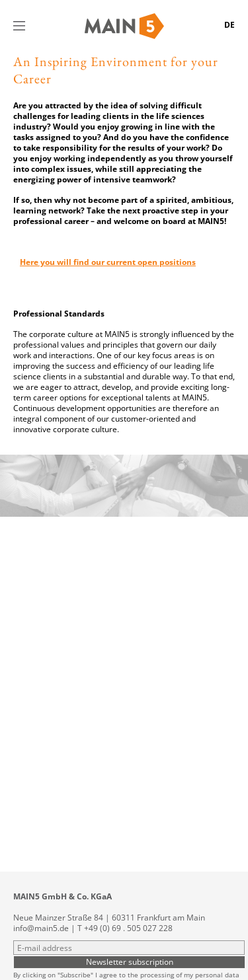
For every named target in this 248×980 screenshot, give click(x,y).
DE (229, 25)
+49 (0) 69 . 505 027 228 (128, 928)
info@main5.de (41, 928)
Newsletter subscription (130, 961)
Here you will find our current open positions (108, 262)
